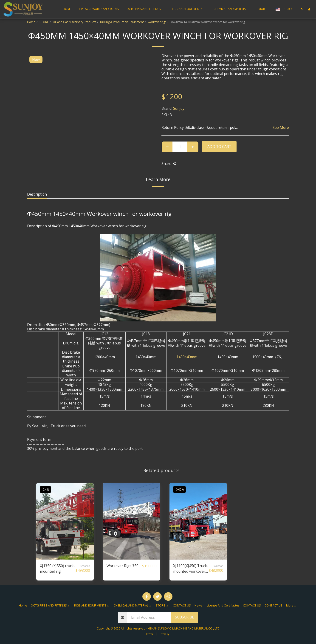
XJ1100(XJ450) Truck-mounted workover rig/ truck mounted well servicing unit (191, 569)
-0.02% (179, 489)
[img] (65, 521)
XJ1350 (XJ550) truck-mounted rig (58, 569)
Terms (148, 634)
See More (281, 128)
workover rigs (157, 22)
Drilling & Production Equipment (122, 22)
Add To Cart (219, 147)
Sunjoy (179, 108)
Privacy (165, 634)
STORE (44, 22)
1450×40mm (187, 357)
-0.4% (45, 489)
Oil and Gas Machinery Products (74, 22)
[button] (145, 9)
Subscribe (185, 617)
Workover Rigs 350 (123, 566)
